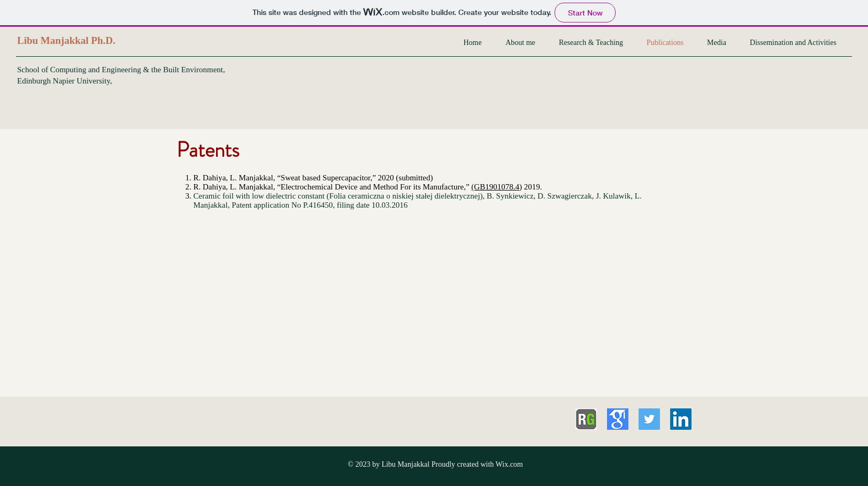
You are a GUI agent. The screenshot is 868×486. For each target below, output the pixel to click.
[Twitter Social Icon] (649, 419)
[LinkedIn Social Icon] (681, 419)
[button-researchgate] (586, 419)
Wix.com (509, 464)
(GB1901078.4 (495, 187)
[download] (618, 419)
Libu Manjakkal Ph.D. (66, 40)
